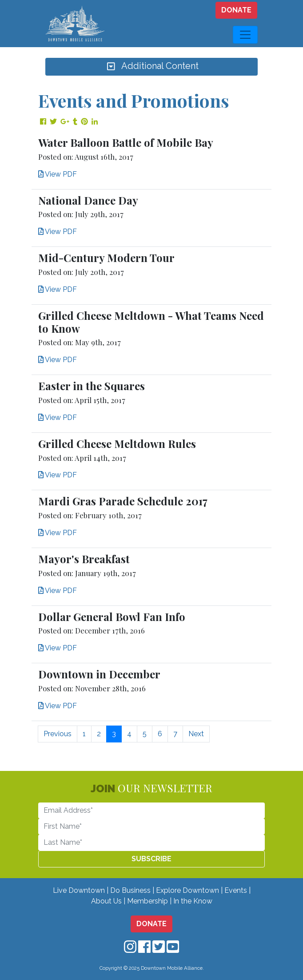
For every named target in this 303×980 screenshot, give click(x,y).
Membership (148, 901)
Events (236, 890)
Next (196, 734)
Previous (58, 734)
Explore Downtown (187, 890)
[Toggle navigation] (245, 35)
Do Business (130, 890)
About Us (106, 901)
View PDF (58, 174)
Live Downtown (79, 890)
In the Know (193, 901)
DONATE (236, 10)
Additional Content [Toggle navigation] (151, 67)
